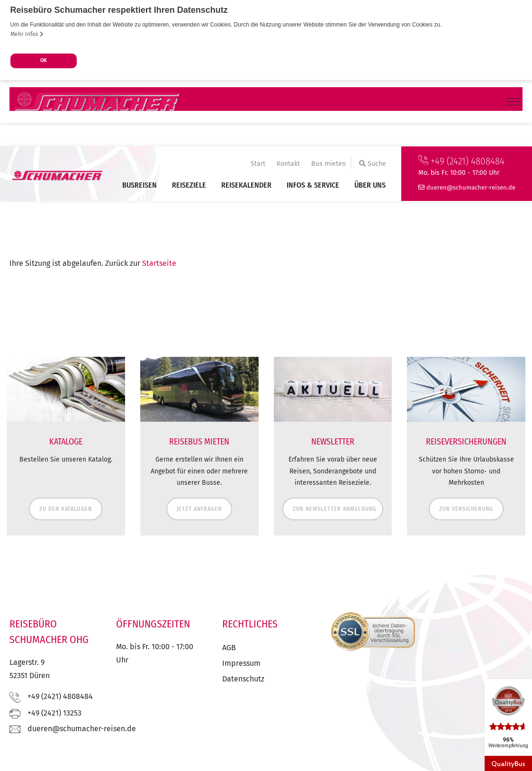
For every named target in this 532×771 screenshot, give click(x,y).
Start (258, 164)
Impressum (241, 663)
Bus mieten (329, 164)
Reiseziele (189, 185)
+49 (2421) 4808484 (461, 161)
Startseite (159, 263)
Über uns (370, 185)
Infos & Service (313, 185)
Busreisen (140, 185)
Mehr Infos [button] (27, 34)
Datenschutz (243, 679)
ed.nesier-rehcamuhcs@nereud (471, 187)
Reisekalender (246, 185)
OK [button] (44, 60)
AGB (229, 648)
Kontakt (288, 164)
